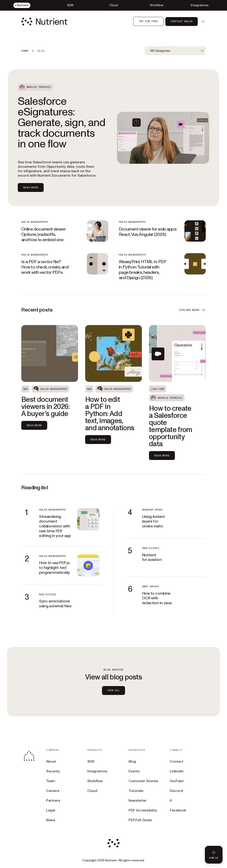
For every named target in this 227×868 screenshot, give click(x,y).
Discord (176, 791)
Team (51, 781)
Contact (177, 761)
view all (114, 690)
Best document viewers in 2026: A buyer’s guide (46, 407)
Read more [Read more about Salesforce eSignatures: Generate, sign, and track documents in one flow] (31, 187)
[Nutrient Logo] (44, 22)
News (51, 820)
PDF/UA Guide (140, 820)
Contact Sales (182, 21)
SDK (91, 761)
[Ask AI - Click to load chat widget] (214, 855)
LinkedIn (177, 771)
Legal (51, 810)
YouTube (177, 781)
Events (134, 771)
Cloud (92, 791)
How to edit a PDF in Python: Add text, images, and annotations (110, 414)
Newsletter (138, 801)
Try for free (148, 21)
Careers (53, 791)
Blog (132, 761)
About (51, 761)
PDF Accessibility (143, 810)
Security (53, 771)
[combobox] (175, 51)
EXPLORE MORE (193, 310)
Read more (34, 425)
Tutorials (136, 791)
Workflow (95, 781)
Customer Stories (143, 781)
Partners (53, 801)
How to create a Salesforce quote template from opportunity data (171, 426)
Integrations (97, 771)
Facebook (178, 810)
